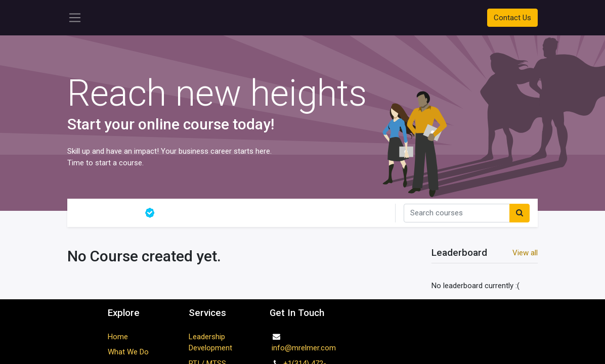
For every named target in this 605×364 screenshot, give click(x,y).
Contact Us (512, 18)
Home (118, 337)
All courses (106, 213)
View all (525, 253)
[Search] (520, 213)
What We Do (128, 352)
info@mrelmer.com (303, 348)
